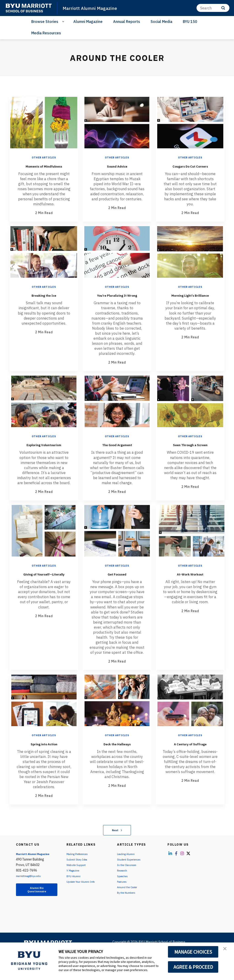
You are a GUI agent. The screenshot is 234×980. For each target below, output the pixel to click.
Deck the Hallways (117, 764)
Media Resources (46, 33)
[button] (226, 951)
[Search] (213, 8)
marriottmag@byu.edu (32, 896)
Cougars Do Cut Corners (190, 169)
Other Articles (44, 157)
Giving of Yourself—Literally (44, 597)
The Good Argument (117, 458)
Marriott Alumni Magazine (96, 8)
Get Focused (117, 594)
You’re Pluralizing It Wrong (117, 305)
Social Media (161, 22)
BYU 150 (190, 22)
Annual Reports (127, 22)
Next (117, 851)
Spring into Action (44, 764)
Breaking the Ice (44, 301)
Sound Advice (117, 166)
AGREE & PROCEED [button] (193, 967)
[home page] (29, 8)
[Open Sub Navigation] (64, 22)
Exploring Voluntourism (44, 461)
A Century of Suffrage (190, 767)
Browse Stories (45, 22)
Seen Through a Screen (190, 461)
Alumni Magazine (88, 22)
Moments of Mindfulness (44, 169)
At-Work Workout (190, 594)
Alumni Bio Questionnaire (37, 911)
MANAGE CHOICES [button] (193, 952)
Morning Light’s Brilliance (190, 305)
